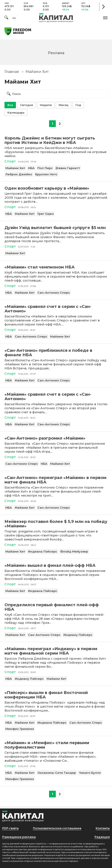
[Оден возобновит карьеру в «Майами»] (56, 188)
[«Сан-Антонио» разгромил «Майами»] (56, 438)
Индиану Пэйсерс (78, 635)
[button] (105, 18)
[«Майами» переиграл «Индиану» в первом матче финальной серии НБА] (56, 651)
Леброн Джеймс (19, 174)
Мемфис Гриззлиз (20, 729)
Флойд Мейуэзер (74, 551)
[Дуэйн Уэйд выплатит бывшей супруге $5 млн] (56, 228)
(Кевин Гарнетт (68, 168)
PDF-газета (10, 828)
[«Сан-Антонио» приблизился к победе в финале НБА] (56, 353)
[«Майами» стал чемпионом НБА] (56, 267)
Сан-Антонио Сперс (54, 293)
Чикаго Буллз (90, 773)
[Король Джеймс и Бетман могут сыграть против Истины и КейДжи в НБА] (56, 140)
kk (14, 18)
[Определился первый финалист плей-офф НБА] (56, 607)
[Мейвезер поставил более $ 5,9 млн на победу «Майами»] (56, 524)
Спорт (10, 161)
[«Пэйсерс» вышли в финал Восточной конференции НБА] (56, 695)
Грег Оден (46, 214)
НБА (31, 168)
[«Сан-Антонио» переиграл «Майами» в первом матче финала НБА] (56, 480)
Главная (12, 72)
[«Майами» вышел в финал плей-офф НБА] (56, 565)
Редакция (102, 837)
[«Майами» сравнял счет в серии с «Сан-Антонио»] (56, 309)
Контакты (103, 828)
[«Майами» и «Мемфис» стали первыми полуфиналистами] (56, 745)
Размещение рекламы (19, 837)
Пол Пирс (45, 168)
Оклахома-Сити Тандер (57, 773)
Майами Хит (15, 168)
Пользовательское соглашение (57, 828)
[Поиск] (6, 18)
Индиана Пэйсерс (43, 551)
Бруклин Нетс (46, 174)
